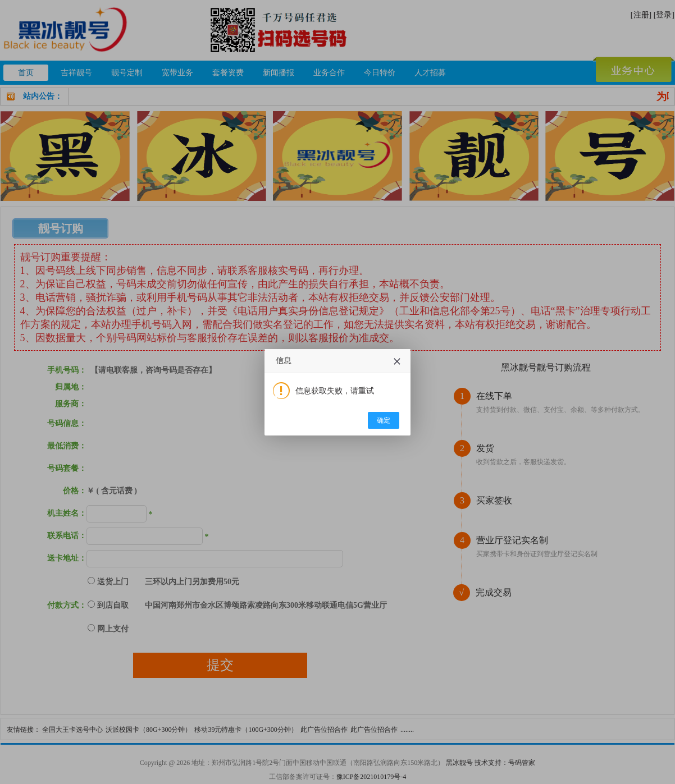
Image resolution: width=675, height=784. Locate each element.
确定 (384, 420)
